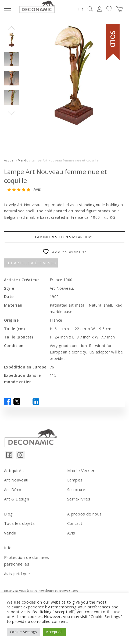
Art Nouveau (16, 480)
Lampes (75, 480)
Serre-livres (79, 499)
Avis (37, 189)
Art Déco (13, 489)
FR (81, 9)
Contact (75, 523)
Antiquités (14, 470)
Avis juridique (17, 574)
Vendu (23, 160)
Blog (8, 514)
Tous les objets (19, 523)
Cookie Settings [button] (23, 632)
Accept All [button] (54, 632)
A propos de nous (85, 514)
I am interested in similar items (64, 237)
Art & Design (17, 499)
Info (8, 548)
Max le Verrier (81, 470)
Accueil (10, 160)
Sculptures (77, 489)
